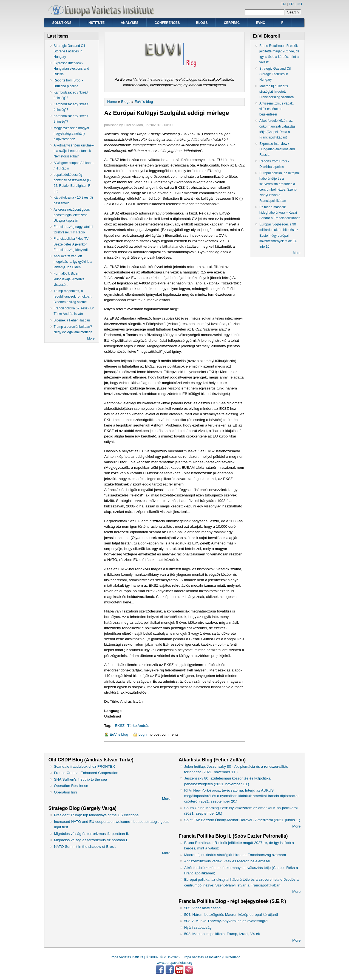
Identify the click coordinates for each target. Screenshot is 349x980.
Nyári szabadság (198, 927)
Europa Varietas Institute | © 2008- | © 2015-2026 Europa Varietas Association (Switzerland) (174, 957)
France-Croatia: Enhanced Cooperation (86, 773)
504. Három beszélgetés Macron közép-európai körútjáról (231, 915)
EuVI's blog (144, 102)
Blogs (202, 23)
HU (299, 4)
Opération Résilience (71, 786)
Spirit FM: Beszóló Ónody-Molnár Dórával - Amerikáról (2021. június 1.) (242, 820)
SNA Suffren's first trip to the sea (81, 779)
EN (283, 4)
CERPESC (232, 23)
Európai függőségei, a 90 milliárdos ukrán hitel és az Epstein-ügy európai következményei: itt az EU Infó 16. (279, 235)
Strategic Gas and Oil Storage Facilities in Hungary (69, 51)
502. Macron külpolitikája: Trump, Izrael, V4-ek (222, 934)
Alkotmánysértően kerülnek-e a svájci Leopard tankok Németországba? (74, 151)
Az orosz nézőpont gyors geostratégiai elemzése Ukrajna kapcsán (72, 215)
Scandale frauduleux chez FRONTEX (85, 766)
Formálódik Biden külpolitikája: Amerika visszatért (69, 279)
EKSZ (120, 726)
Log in (144, 734)
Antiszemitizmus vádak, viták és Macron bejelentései (276, 109)
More (91, 338)
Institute (96, 23)
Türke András (138, 726)
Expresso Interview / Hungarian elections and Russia (71, 69)
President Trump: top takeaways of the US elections (96, 815)
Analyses (130, 23)
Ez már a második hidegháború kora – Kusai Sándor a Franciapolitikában (280, 213)
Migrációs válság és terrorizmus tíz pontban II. (92, 834)
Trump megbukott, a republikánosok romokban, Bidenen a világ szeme (73, 296)
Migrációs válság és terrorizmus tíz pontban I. (91, 840)
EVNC (260, 23)
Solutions (62, 23)
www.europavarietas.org (174, 963)
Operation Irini (66, 792)
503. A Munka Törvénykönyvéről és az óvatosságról (226, 921)
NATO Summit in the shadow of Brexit (85, 847)
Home (112, 102)
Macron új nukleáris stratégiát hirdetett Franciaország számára (276, 92)
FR (291, 4)
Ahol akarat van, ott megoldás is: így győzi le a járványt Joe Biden (73, 262)
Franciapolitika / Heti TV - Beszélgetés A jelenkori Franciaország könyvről (72, 244)
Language (113, 711)
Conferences (167, 23)
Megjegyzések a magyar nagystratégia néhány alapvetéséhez (72, 134)
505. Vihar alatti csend (202, 908)
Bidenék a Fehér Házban (72, 320)
